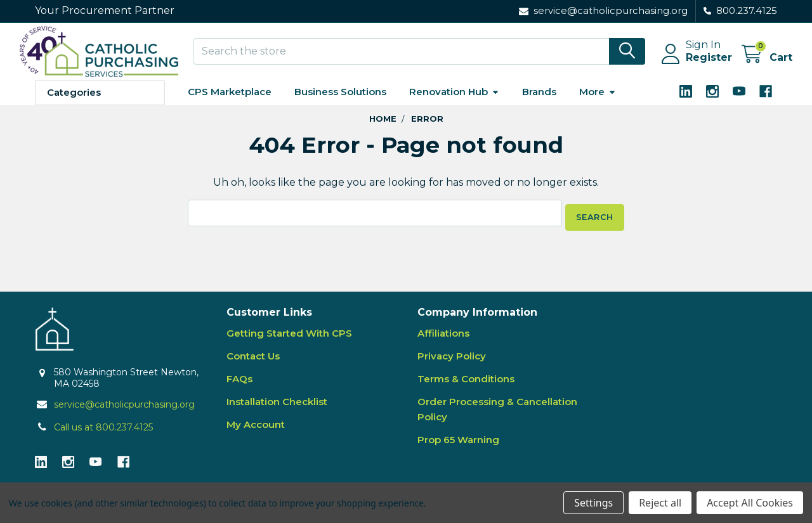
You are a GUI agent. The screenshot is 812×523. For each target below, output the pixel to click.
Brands (539, 103)
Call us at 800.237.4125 (103, 434)
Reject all (660, 503)
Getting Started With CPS (289, 340)
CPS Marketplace (230, 103)
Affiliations (443, 340)
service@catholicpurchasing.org (124, 411)
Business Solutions (340, 103)
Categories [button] (74, 104)
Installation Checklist (277, 409)
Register (694, 65)
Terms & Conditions (466, 386)
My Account (256, 431)
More (598, 103)
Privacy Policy (452, 363)
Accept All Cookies (750, 503)
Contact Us (253, 363)
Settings (593, 503)
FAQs (239, 386)
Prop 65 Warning (458, 447)
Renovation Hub (454, 103)
